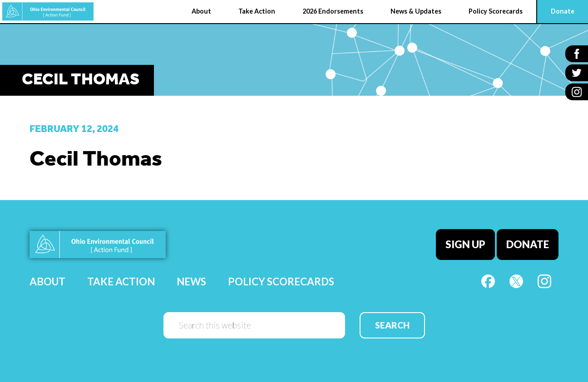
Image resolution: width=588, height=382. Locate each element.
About (47, 282)
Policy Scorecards (281, 282)
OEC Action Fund (48, 12)
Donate (528, 244)
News (191, 282)
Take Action (121, 282)
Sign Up (465, 244)
